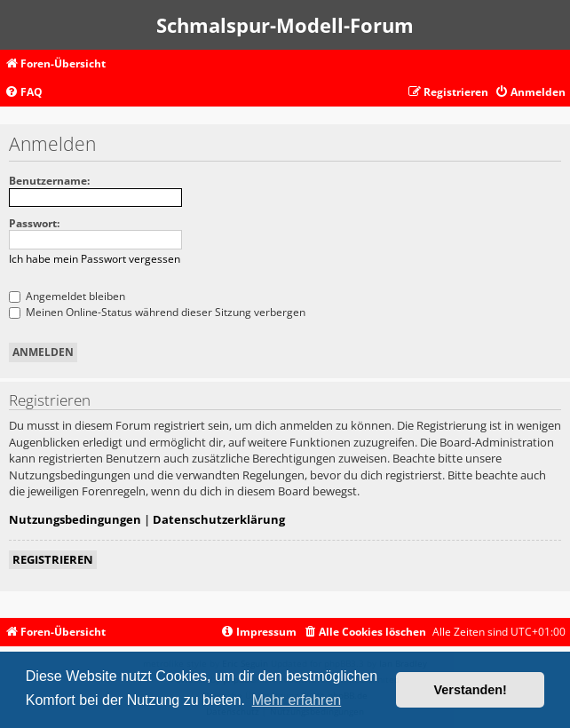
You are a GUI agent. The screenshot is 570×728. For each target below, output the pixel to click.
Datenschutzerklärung (219, 519)
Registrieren (53, 559)
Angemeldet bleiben (67, 296)
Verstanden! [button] (471, 690)
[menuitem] (24, 93)
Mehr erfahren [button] (297, 700)
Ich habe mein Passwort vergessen (95, 259)
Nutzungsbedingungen (75, 519)
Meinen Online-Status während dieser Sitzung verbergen (157, 312)
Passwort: (34, 223)
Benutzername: (49, 181)
